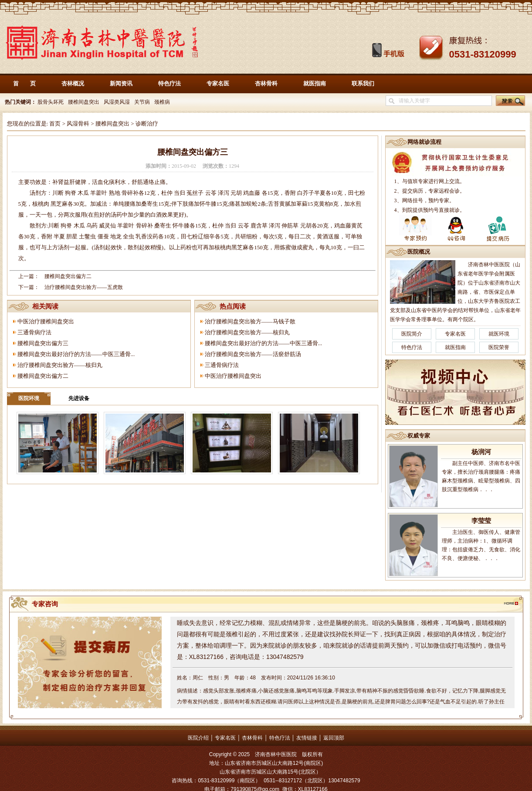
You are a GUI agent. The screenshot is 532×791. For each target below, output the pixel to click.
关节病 (142, 102)
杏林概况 (73, 83)
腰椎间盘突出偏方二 (68, 276)
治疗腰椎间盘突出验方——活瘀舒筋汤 (253, 354)
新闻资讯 (121, 83)
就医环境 (499, 334)
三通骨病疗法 (34, 332)
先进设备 (79, 398)
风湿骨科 (78, 124)
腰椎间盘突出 (84, 102)
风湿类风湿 (117, 102)
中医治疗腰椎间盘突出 (46, 321)
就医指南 (315, 83)
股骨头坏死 (50, 102)
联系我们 (363, 83)
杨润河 (481, 452)
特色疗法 (169, 83)
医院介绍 (198, 738)
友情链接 (307, 738)
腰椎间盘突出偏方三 (43, 343)
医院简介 (412, 334)
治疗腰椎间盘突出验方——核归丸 (60, 365)
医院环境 (29, 398)
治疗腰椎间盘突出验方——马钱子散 (250, 321)
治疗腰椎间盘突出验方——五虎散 (84, 287)
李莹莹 (481, 521)
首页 (55, 124)
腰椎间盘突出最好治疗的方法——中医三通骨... (76, 354)
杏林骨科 (266, 83)
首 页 (24, 83)
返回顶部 (334, 738)
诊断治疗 (147, 124)
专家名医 (218, 83)
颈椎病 (162, 102)
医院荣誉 (499, 347)
